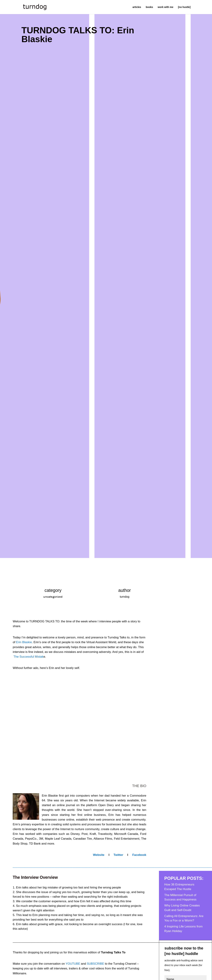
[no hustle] (184, 7)
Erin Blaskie (24, 642)
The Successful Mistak (29, 657)
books (149, 7)
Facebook (139, 855)
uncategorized (53, 597)
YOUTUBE (73, 964)
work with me (166, 7)
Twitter (119, 855)
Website (99, 855)
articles (137, 7)
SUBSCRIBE (95, 964)
